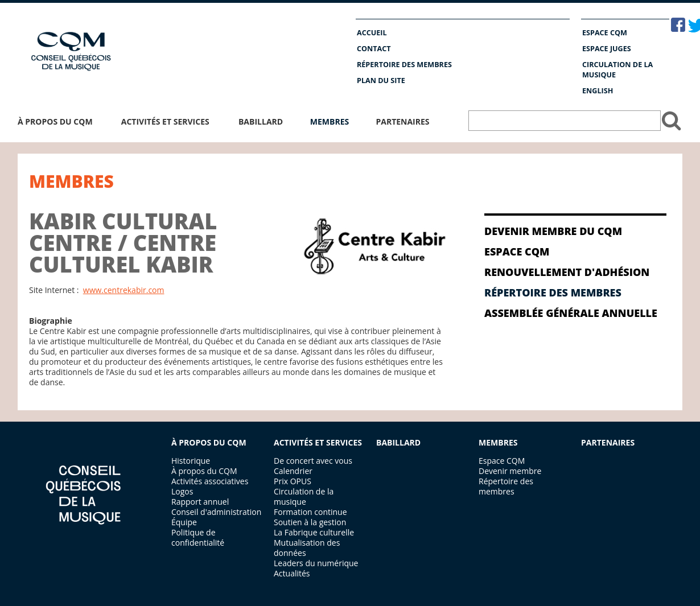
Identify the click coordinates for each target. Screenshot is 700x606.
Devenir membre (510, 471)
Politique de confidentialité (198, 537)
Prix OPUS (293, 481)
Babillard (261, 121)
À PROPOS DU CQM (209, 442)
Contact (374, 49)
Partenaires (402, 121)
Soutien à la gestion (310, 522)
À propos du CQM (55, 121)
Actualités (292, 573)
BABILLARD (398, 442)
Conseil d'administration (216, 512)
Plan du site (381, 81)
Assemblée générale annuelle (571, 313)
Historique (191, 461)
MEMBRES (498, 442)
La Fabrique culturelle (314, 532)
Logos (182, 491)
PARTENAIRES (608, 442)
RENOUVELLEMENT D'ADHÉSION (567, 272)
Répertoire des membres (404, 65)
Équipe (184, 522)
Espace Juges (607, 49)
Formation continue (310, 512)
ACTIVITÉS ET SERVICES (318, 442)
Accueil (372, 33)
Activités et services (165, 121)
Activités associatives (210, 481)
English (598, 91)
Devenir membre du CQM (553, 231)
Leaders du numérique (316, 563)
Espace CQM (605, 33)
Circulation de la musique (617, 70)
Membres (330, 121)
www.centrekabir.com (124, 290)
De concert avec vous (313, 461)
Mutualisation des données (307, 548)
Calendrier (293, 471)
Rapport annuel (200, 502)
